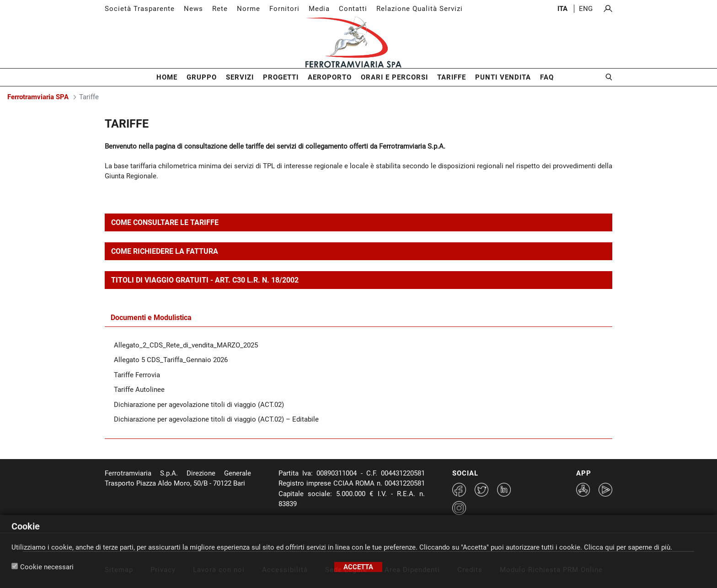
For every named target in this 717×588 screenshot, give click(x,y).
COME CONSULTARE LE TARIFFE (165, 222)
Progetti (281, 77)
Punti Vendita (503, 77)
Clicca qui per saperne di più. (628, 547)
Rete (220, 9)
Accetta (358, 567)
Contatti (353, 9)
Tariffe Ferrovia (137, 375)
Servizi (240, 77)
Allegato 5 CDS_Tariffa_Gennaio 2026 (171, 360)
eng (586, 9)
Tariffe (452, 77)
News (193, 9)
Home (167, 77)
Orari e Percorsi (394, 77)
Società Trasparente (140, 9)
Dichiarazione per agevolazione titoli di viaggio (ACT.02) (199, 405)
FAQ (547, 77)
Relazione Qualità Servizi (420, 9)
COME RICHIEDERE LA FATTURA (165, 251)
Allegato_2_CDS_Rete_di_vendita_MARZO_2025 (186, 345)
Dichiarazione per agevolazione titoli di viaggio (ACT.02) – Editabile (216, 419)
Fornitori (284, 9)
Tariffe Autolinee (139, 390)
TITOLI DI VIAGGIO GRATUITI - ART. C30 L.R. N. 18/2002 (205, 280)
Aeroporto (330, 77)
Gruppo (202, 77)
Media (319, 9)
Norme (249, 9)
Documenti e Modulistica (151, 318)
